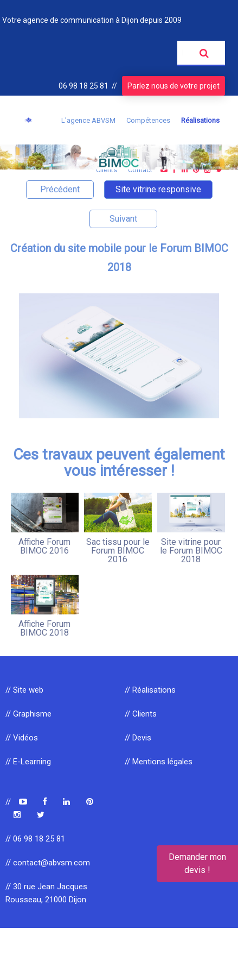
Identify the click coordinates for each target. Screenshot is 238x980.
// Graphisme (28, 714)
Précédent (60, 189)
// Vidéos (22, 738)
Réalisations (200, 120)
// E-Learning (28, 762)
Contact (140, 170)
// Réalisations (150, 690)
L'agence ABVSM (88, 120)
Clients (107, 170)
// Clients (141, 714)
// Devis (138, 738)
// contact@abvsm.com (48, 863)
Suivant (123, 219)
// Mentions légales (159, 762)
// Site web (24, 690)
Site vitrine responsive (158, 189)
